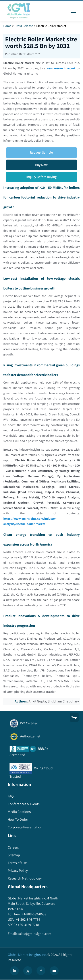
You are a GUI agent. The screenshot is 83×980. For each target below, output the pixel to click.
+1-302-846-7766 (28, 919)
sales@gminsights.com (34, 934)
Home (7, 26)
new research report (61, 68)
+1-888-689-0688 (34, 914)
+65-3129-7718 (28, 925)
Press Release (24, 26)
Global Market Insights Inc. (27, 955)
